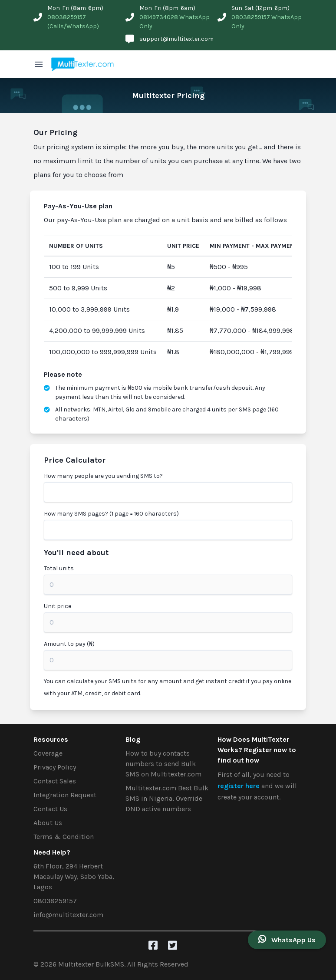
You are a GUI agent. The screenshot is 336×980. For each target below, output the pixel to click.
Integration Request (65, 795)
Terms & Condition (64, 837)
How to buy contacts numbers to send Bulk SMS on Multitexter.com (163, 764)
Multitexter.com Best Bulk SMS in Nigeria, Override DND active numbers (167, 798)
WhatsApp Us (287, 939)
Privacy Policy (55, 767)
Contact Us (50, 809)
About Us (48, 823)
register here (239, 786)
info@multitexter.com (68, 915)
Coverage (48, 753)
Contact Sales (55, 781)
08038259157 (55, 901)
